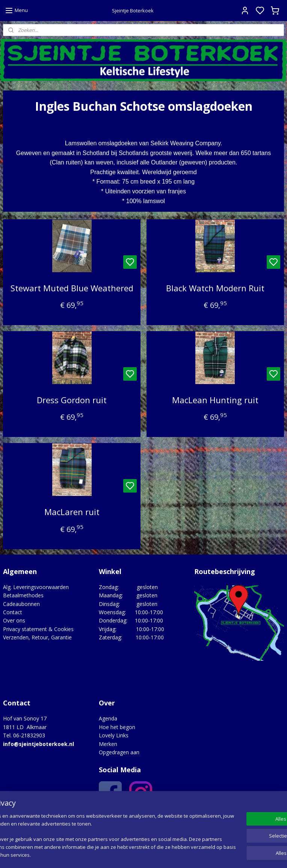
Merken (108, 744)
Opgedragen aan (119, 752)
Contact (13, 612)
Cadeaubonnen (21, 604)
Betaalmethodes (23, 595)
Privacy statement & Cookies (38, 629)
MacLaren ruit (72, 512)
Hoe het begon (117, 727)
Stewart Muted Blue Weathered (72, 288)
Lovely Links (114, 735)
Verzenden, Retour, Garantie (37, 637)
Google (162, 816)
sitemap (173, 854)
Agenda (108, 718)
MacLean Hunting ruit (215, 400)
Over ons (14, 620)
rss (189, 854)
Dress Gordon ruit (72, 400)
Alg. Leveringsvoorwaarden (36, 587)
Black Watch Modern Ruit (215, 288)
